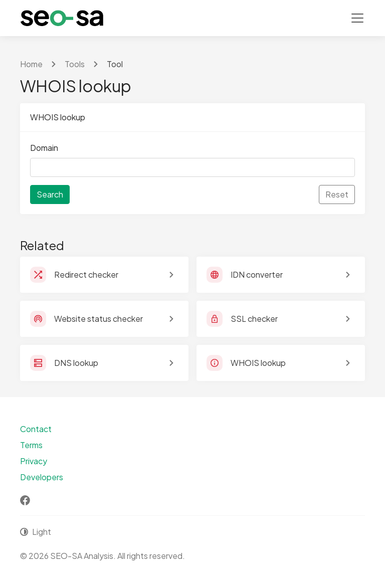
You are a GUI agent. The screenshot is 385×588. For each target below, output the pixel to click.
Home (31, 64)
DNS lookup (76, 363)
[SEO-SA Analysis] (62, 18)
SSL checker (254, 319)
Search (50, 194)
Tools (75, 64)
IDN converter (257, 274)
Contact (36, 429)
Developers (42, 477)
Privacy (34, 461)
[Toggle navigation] (357, 18)
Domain (44, 148)
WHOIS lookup (258, 363)
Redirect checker (86, 274)
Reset (337, 194)
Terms (31, 445)
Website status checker (99, 319)
